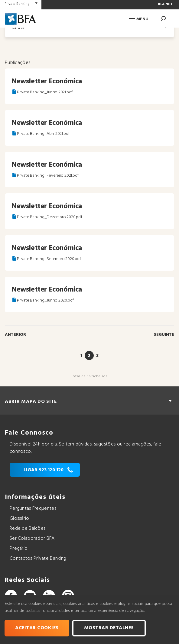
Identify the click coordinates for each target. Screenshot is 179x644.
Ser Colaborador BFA (32, 539)
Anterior (15, 335)
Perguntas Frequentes (33, 509)
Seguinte (164, 335)
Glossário (20, 519)
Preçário (19, 549)
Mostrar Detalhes (109, 628)
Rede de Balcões (28, 529)
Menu (139, 19)
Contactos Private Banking (38, 559)
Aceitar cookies (37, 628)
